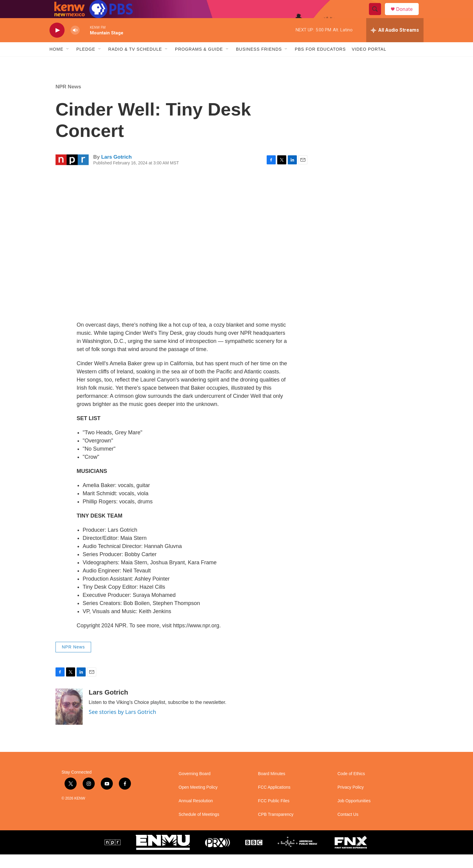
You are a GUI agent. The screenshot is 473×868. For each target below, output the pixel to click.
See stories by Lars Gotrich (122, 725)
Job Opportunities (354, 814)
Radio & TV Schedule (135, 63)
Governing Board (195, 787)
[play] (57, 44)
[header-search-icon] (378, 16)
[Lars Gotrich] (69, 720)
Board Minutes (271, 787)
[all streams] (395, 44)
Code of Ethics (351, 787)
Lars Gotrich (116, 171)
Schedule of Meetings (199, 828)
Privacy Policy (351, 801)
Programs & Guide (199, 63)
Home (56, 63)
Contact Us (348, 828)
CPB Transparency (276, 828)
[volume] (75, 44)
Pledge (86, 63)
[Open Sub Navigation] (68, 63)
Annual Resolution (196, 814)
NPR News (68, 100)
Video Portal (369, 63)
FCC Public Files (274, 814)
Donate (408, 16)
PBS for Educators (320, 63)
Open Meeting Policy (198, 801)
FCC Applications (274, 801)
